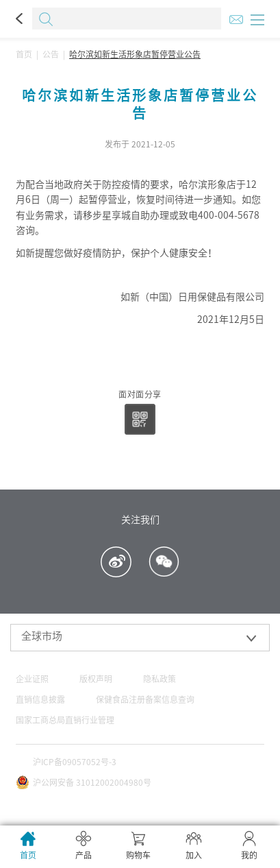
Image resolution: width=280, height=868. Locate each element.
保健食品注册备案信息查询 (145, 699)
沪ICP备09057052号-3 (75, 762)
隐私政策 (160, 679)
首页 (24, 54)
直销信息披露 (40, 699)
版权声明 (96, 679)
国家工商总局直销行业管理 (65, 720)
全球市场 (42, 636)
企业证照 (32, 679)
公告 (51, 54)
